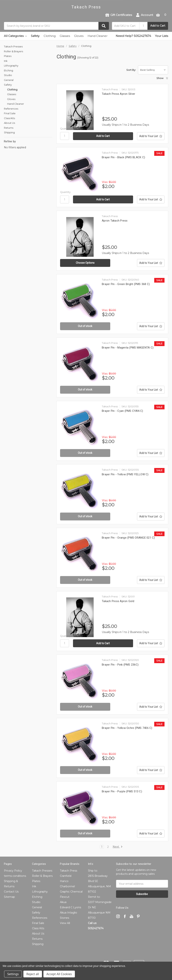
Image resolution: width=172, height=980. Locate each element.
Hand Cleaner (98, 36)
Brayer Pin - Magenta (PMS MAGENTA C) (128, 348)
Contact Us (11, 892)
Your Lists (162, 36)
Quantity (65, 128)
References (11, 109)
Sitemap (9, 897)
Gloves (79, 36)
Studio (8, 75)
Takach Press (69, 871)
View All (65, 923)
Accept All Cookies (59, 974)
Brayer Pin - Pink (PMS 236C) (120, 665)
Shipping (9, 132)
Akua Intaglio (69, 913)
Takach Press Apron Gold (118, 601)
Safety (35, 36)
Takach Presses (13, 46)
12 (167, 78)
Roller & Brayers (13, 51)
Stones (64, 918)
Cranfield (66, 876)
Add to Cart (158, 26)
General (9, 80)
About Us (9, 123)
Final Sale (10, 113)
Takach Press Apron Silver (118, 94)
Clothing (50, 36)
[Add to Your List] (151, 136)
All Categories (15, 36)
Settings (13, 974)
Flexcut (65, 897)
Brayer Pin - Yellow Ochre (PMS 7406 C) (127, 728)
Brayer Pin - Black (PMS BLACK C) (123, 157)
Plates (8, 56)
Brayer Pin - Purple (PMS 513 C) (122, 791)
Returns (9, 128)
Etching (9, 70)
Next (118, 847)
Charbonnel (67, 886)
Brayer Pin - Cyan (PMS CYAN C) (122, 411)
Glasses (65, 36)
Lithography (11, 66)
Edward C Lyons (70, 907)
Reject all (33, 974)
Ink (6, 61)
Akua (63, 902)
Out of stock (85, 326)
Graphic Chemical (71, 892)
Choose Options (85, 263)
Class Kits (9, 118)
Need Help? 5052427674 (133, 36)
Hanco (64, 881)
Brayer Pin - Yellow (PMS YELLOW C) (125, 474)
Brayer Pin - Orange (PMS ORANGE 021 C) (128, 538)
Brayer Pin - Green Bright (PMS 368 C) (126, 284)
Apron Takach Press (115, 221)
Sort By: (131, 70)
